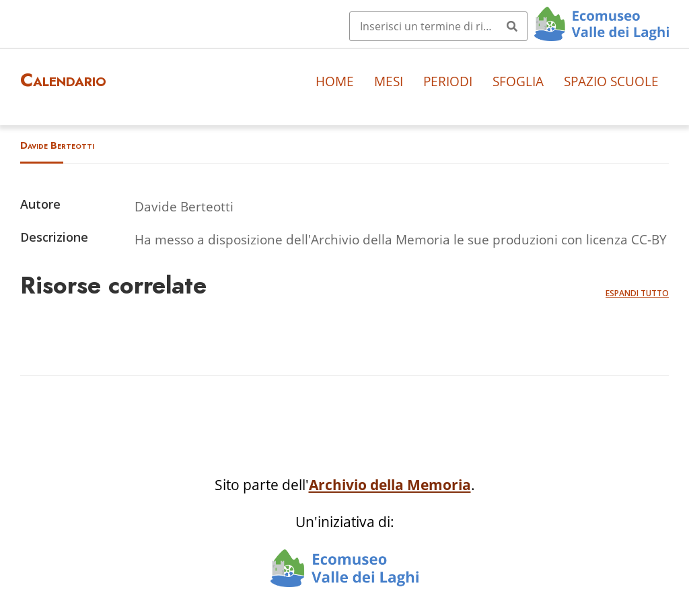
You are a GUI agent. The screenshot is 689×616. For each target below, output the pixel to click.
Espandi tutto (637, 293)
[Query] (438, 26)
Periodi (448, 81)
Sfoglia (518, 81)
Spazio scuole (611, 81)
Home (335, 81)
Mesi (389, 81)
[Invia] (512, 26)
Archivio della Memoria (390, 485)
